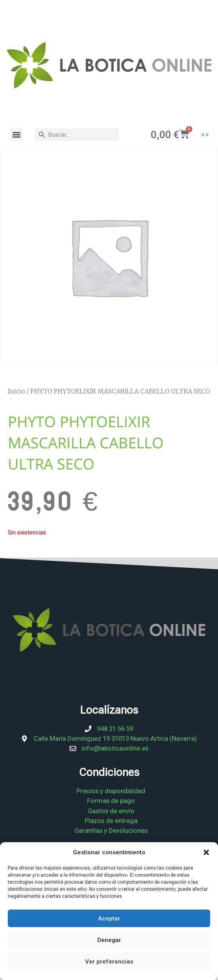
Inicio (16, 391)
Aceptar (109, 919)
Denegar (109, 940)
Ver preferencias (109, 962)
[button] (206, 852)
